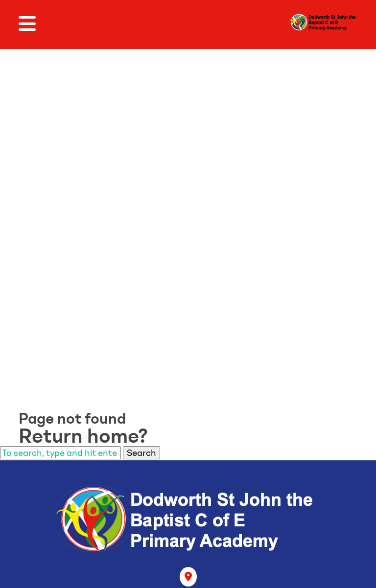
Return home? (83, 436)
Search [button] (141, 453)
